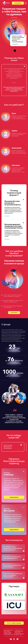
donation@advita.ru (19, 631)
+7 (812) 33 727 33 (19, 630)
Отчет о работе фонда (14, 623)
